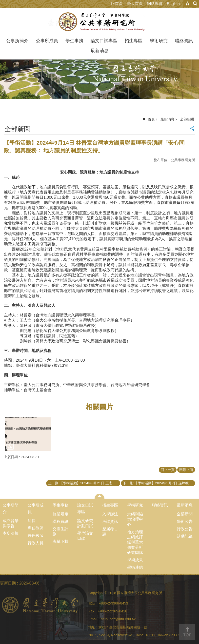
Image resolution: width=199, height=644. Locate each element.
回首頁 (117, 4)
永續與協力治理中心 (135, 519)
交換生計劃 (60, 531)
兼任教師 (36, 536)
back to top (187, 632)
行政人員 (36, 543)
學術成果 (135, 560)
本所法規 (11, 533)
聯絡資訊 (184, 41)
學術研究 (159, 41)
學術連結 (135, 567)
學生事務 (74, 41)
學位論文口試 (85, 536)
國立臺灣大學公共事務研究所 (100, 22)
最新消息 (99, 51)
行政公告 (185, 529)
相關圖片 (99, 407)
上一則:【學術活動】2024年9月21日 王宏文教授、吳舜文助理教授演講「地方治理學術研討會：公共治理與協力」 (84, 483)
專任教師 (36, 528)
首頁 (151, 119)
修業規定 (60, 514)
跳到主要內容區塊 (3, 3)
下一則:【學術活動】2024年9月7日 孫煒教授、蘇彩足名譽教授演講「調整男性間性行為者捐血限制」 (159, 483)
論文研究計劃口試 (85, 523)
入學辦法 (110, 514)
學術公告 (185, 521)
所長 (32, 521)
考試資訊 (110, 521)
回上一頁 (168, 470)
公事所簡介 (17, 41)
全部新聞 (187, 119)
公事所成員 (47, 41)
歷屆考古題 (110, 531)
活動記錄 (185, 536)
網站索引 (195, 4)
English (173, 4)
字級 (188, 4)
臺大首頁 (135, 4)
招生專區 (134, 41)
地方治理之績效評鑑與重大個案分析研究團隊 (135, 542)
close (100, 496)
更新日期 (8, 583)
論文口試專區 (104, 41)
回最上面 (186, 470)
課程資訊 (60, 521)
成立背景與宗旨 (11, 523)
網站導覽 (155, 4)
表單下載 (60, 541)
